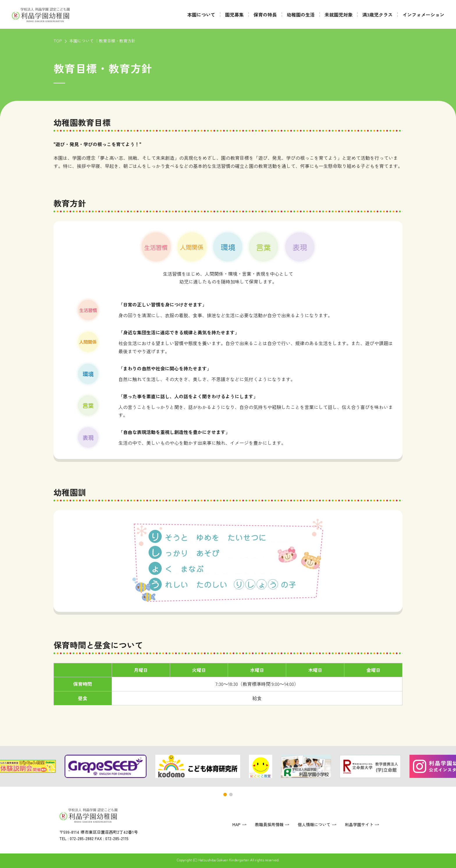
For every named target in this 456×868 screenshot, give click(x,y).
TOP (58, 41)
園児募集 (234, 15)
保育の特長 (265, 15)
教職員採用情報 (269, 824)
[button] (225, 795)
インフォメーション (423, 15)
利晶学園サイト (359, 824)
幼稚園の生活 (301, 15)
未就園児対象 (339, 15)
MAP (236, 824)
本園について (201, 15)
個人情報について (314, 824)
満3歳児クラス (377, 15)
